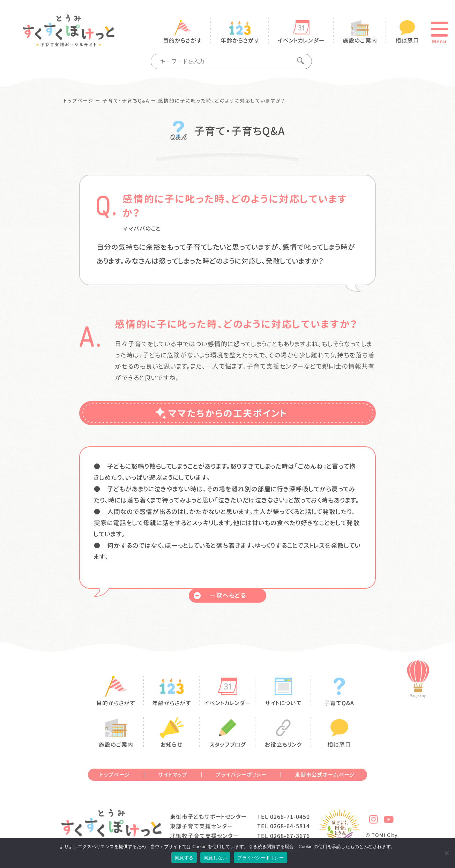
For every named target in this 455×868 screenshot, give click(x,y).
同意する (184, 858)
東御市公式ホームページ (325, 775)
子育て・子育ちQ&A (126, 101)
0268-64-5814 (290, 826)
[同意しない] (446, 853)
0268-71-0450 (290, 817)
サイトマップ (173, 775)
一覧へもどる (220, 595)
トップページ (79, 101)
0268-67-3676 (290, 836)
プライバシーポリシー (241, 775)
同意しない (215, 858)
